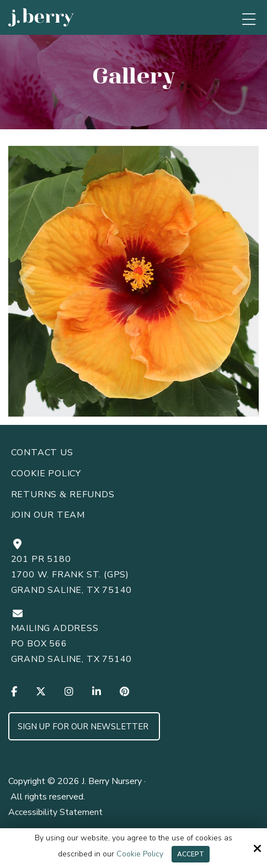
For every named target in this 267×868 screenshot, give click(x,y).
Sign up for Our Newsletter (84, 727)
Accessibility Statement (55, 812)
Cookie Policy (140, 854)
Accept (191, 854)
